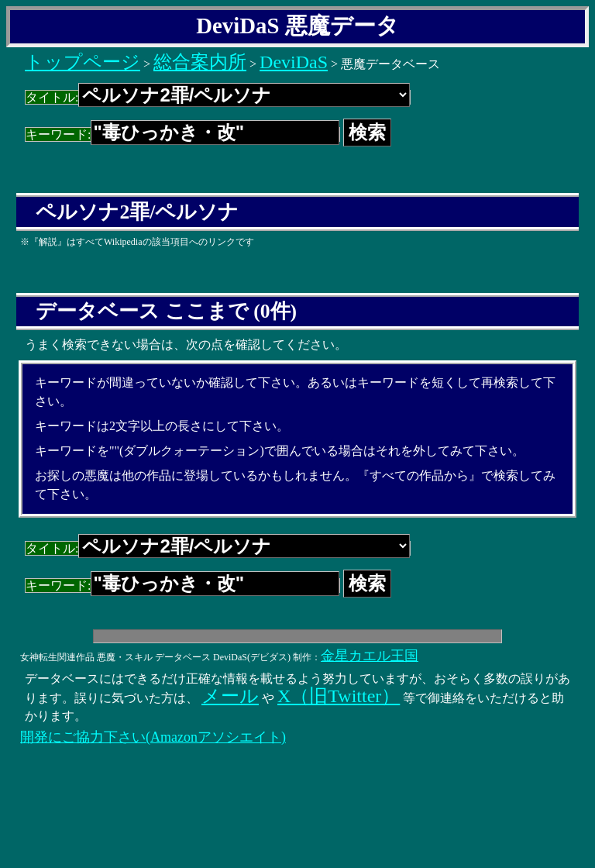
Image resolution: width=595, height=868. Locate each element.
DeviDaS (294, 62)
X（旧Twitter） (339, 696)
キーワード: (182, 134)
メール (230, 696)
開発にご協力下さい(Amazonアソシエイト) (153, 737)
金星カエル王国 (370, 656)
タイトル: (218, 97)
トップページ (83, 62)
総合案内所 (200, 62)
